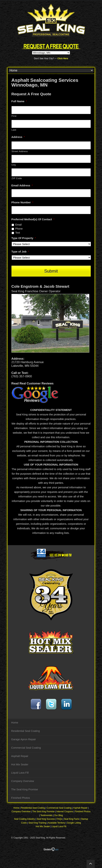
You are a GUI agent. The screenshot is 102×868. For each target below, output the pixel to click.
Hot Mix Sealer (20, 765)
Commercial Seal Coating (26, 748)
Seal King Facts (71, 819)
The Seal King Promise (25, 789)
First (14, 116)
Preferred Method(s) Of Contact (33, 219)
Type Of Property (24, 238)
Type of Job (20, 252)
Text (18, 233)
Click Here (63, 58)
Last (14, 130)
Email (18, 225)
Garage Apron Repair (24, 739)
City (14, 165)
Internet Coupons (65, 812)
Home (15, 723)
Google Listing (74, 823)
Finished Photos (21, 798)
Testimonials (46, 815)
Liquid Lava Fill (20, 773)
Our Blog (58, 815)
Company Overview (23, 781)
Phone (19, 229)
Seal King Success (46, 819)
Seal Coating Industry (24, 819)
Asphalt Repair (20, 756)
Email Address (22, 185)
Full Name (19, 101)
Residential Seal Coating (26, 731)
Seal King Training (37, 823)
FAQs (59, 819)
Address (18, 137)
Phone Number (22, 202)
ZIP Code (17, 178)
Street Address (20, 151)
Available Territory (56, 823)
